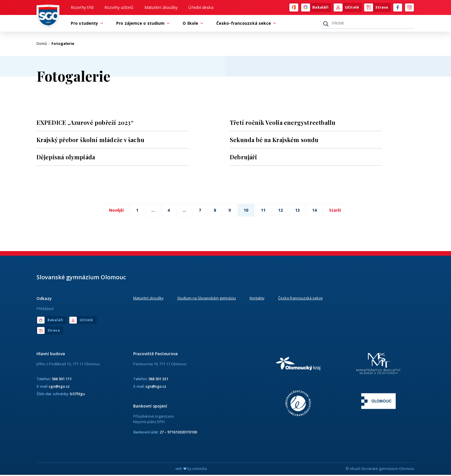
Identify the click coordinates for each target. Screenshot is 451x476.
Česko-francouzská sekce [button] (245, 24)
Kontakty (257, 299)
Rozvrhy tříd (82, 8)
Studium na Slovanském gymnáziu (207, 299)
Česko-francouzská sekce (300, 299)
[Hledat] (368, 24)
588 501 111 (62, 380)
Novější (112, 211)
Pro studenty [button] (86, 24)
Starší (339, 211)
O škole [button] (192, 24)
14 (318, 211)
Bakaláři (315, 8)
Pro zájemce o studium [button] (142, 24)
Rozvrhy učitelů (119, 8)
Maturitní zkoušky (161, 8)
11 (264, 211)
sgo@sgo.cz (59, 387)
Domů (43, 45)
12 (282, 211)
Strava (376, 8)
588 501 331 (158, 380)
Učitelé (346, 8)
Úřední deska (201, 8)
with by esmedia (191, 470)
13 (300, 211)
